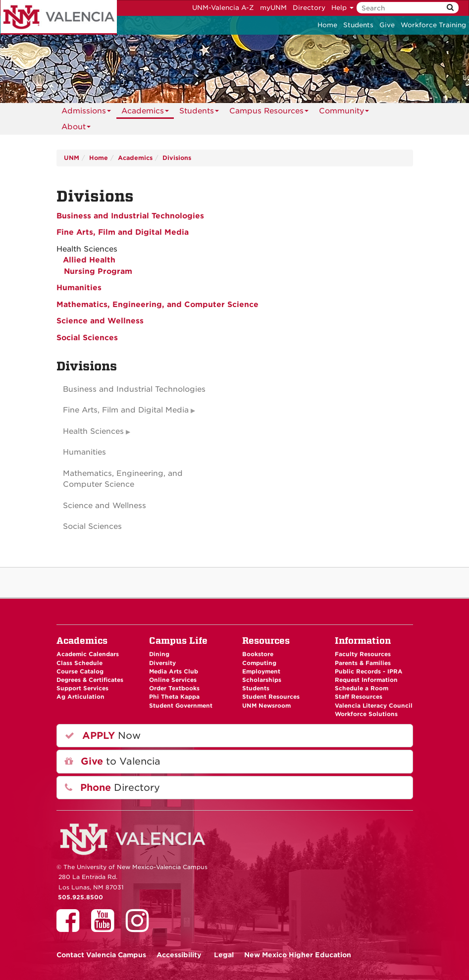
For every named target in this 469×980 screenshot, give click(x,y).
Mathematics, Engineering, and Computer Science (157, 305)
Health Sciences (93, 431)
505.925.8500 (80, 897)
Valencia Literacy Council (374, 706)
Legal (224, 955)
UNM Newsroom (266, 706)
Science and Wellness (100, 321)
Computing (259, 663)
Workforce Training (433, 25)
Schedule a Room (362, 688)
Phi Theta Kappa (174, 697)
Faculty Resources (363, 654)
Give (387, 25)
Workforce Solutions (366, 714)
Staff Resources (359, 697)
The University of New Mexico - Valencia (59, 17)
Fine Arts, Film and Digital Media (123, 232)
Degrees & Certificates (90, 680)
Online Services (173, 680)
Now (103, 736)
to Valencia (113, 761)
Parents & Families (363, 663)
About (76, 129)
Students (358, 25)
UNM (72, 158)
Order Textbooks (174, 688)
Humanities (79, 288)
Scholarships (262, 680)
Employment (261, 671)
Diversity (162, 663)
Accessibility (179, 955)
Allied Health (88, 260)
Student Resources (271, 697)
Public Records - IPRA (369, 671)
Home (327, 25)
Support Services (82, 688)
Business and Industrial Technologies (130, 216)
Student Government (181, 706)
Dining (159, 654)
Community (344, 113)
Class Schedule (79, 663)
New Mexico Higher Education (298, 955)
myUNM (273, 8)
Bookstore (258, 654)
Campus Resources (269, 113)
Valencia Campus (101, 955)
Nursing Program (98, 271)
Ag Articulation (80, 697)
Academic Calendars (88, 654)
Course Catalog (80, 671)
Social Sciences (87, 338)
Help (342, 8)
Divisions (177, 158)
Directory (309, 8)
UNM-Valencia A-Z (223, 8)
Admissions (86, 113)
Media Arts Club (174, 671)
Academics (145, 113)
